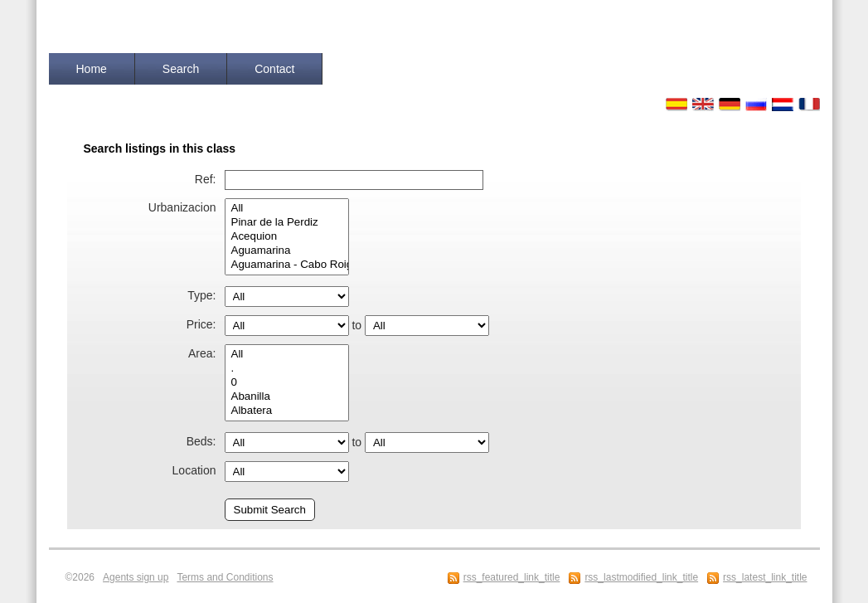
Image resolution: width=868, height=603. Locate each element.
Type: (201, 295)
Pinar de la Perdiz (287, 223)
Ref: (206, 179)
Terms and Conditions (225, 577)
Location (194, 470)
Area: (202, 353)
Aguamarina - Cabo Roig (287, 265)
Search (181, 69)
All (287, 209)
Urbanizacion (182, 207)
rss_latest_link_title (765, 577)
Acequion (287, 237)
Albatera (287, 411)
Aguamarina (287, 251)
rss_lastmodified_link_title (641, 577)
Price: (201, 324)
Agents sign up (136, 577)
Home (92, 69)
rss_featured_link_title (512, 577)
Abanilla (287, 397)
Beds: (201, 441)
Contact (274, 69)
